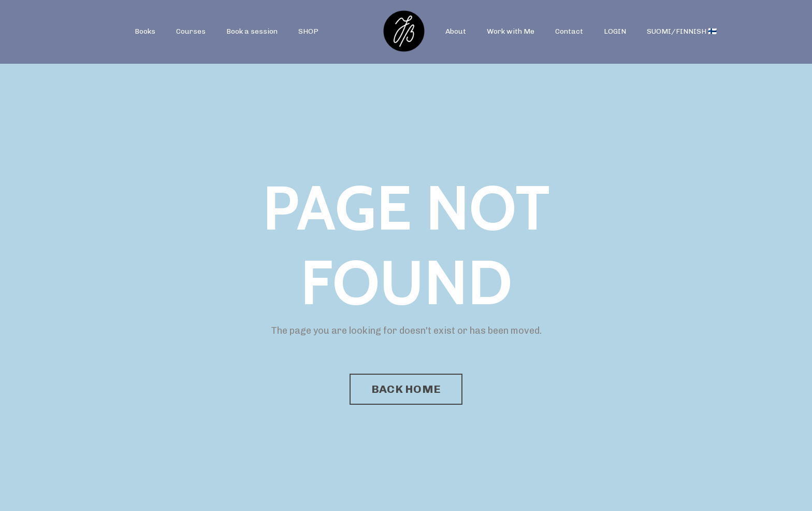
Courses (191, 31)
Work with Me (511, 31)
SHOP (308, 31)
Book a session (252, 31)
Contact (569, 31)
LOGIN (615, 31)
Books (145, 31)
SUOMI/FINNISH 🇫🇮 (682, 31)
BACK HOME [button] (406, 389)
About (456, 31)
